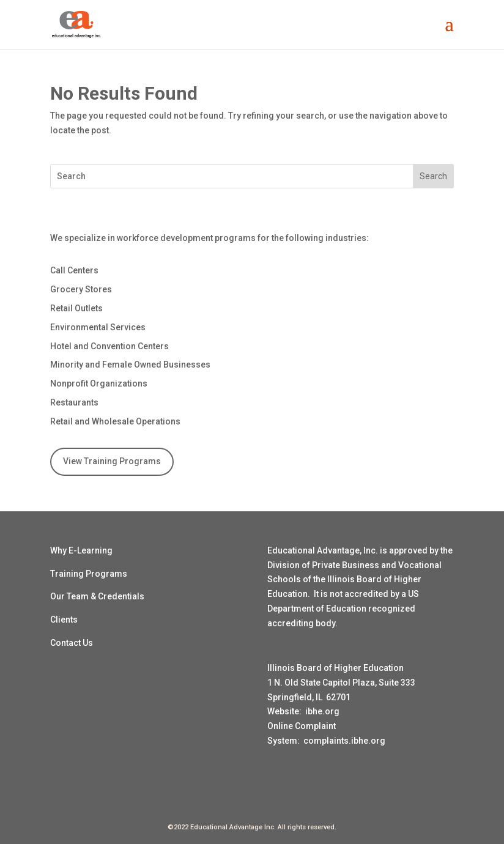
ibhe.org (322, 711)
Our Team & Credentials (97, 596)
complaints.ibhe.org (344, 741)
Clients (64, 620)
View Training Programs (112, 461)
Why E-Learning (81, 550)
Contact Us (72, 643)
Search (433, 176)
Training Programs (89, 574)
